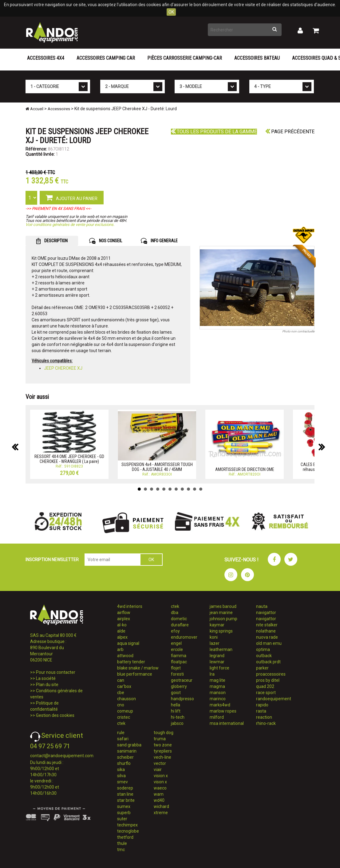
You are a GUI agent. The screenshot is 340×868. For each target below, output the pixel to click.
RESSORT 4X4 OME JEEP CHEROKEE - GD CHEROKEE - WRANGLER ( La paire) (69, 459)
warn (159, 794)
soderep (125, 788)
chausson (127, 699)
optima (263, 649)
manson (218, 693)
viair (158, 770)
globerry (179, 686)
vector (160, 763)
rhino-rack (266, 723)
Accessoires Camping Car (106, 58)
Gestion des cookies (55, 715)
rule (121, 733)
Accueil (34, 109)
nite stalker (267, 625)
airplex (124, 619)
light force (219, 668)
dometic (179, 619)
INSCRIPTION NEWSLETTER (52, 560)
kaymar (217, 625)
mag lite (217, 680)
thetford (125, 837)
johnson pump (223, 619)
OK (171, 12)
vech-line (162, 757)
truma (160, 739)
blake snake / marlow (138, 668)
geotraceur (182, 680)
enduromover (184, 637)
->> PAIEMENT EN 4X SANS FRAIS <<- (58, 209)
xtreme (161, 813)
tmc (121, 850)
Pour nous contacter (56, 672)
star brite (126, 800)
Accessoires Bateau (257, 58)
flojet (176, 668)
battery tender (131, 662)
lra (212, 674)
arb (120, 649)
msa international (227, 723)
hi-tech (178, 717)
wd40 (159, 800)
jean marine (221, 613)
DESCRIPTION (52, 241)
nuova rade (267, 637)
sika (121, 770)
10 (195, 489)
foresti (177, 674)
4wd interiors (130, 606)
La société (46, 678)
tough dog (164, 733)
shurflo (124, 763)
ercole (177, 649)
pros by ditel (268, 680)
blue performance (135, 674)
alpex (122, 637)
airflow (124, 613)
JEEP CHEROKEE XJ (63, 368)
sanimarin (127, 751)
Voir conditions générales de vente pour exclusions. (70, 225)
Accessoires (59, 109)
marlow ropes (223, 711)
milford (217, 717)
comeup (125, 711)
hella (176, 705)
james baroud (223, 606)
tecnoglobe (128, 831)
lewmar (217, 662)
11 (201, 489)
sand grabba (129, 745)
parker (262, 668)
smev (123, 782)
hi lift (176, 711)
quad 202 (265, 686)
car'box (124, 686)
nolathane (266, 631)
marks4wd (220, 705)
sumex (124, 806)
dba (175, 613)
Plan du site (47, 685)
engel (176, 643)
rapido (262, 705)
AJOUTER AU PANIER (72, 197)
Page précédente (290, 132)
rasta (261, 711)
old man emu (269, 643)
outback (264, 656)
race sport (266, 693)
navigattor (266, 613)
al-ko (122, 625)
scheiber (125, 757)
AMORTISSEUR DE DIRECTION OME (245, 469)
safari (123, 739)
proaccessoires (271, 674)
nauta (262, 606)
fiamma (179, 656)
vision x (161, 776)
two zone (163, 745)
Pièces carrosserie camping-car (185, 58)
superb (124, 813)
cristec (124, 717)
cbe (121, 693)
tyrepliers (163, 751)
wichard (161, 806)
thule (122, 843)
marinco (218, 699)
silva (121, 776)
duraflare (180, 625)
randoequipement (274, 699)
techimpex (127, 825)
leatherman (221, 649)
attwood (125, 656)
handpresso (182, 699)
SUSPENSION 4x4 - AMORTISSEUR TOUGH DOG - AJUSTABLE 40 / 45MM (157, 467)
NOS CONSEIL (106, 241)
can (121, 680)
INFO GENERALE (159, 241)
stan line (125, 794)
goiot (176, 693)
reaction (264, 717)
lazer (215, 643)
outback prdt (268, 662)
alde (121, 631)
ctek (121, 723)
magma (217, 686)
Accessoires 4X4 (46, 58)
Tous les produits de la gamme (214, 132)
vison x (160, 782)
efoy (175, 631)
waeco (160, 788)
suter (122, 819)
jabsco (177, 723)
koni (214, 637)
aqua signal (128, 643)
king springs (221, 631)
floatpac (179, 662)
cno (121, 705)
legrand (217, 656)
